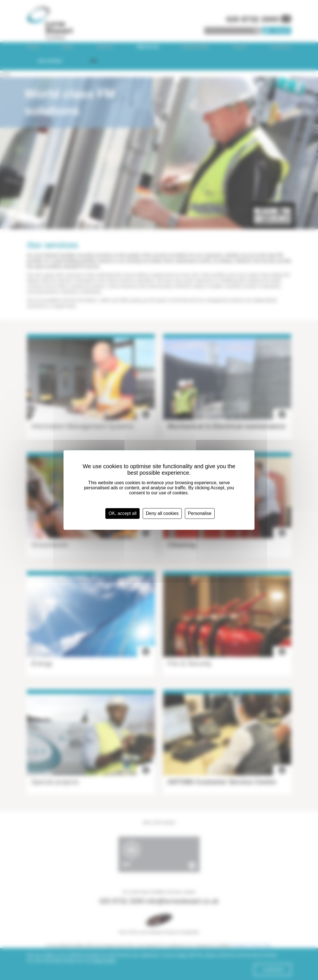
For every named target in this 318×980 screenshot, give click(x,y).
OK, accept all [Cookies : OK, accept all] (122, 513)
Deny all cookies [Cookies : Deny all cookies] (162, 513)
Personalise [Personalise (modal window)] (200, 513)
